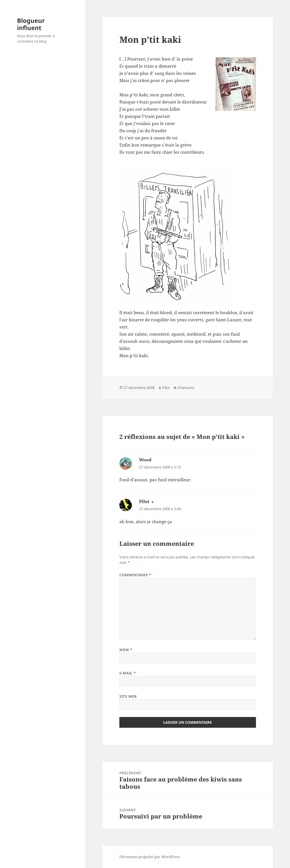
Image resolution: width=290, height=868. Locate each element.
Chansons (186, 388)
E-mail (128, 673)
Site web (128, 696)
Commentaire (135, 575)
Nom (126, 650)
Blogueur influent (31, 24)
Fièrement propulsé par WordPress (150, 857)
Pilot (166, 388)
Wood (145, 460)
